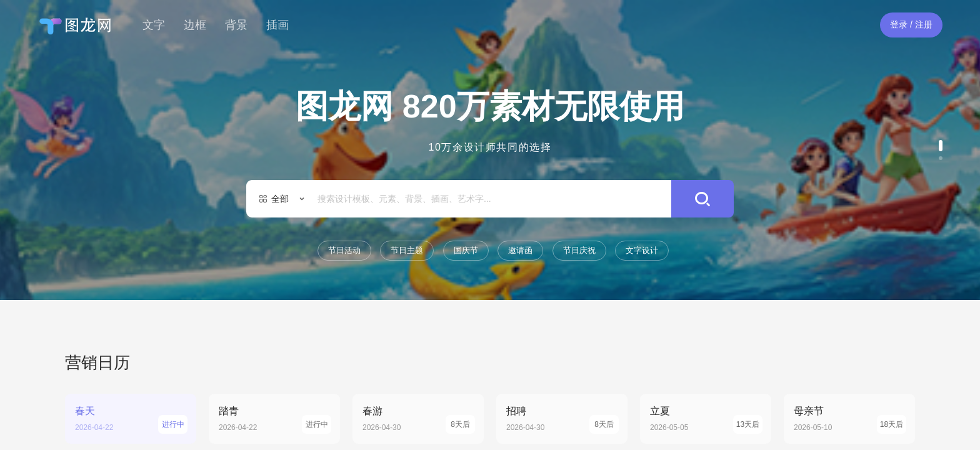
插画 (277, 25)
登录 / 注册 (911, 24)
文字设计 (642, 250)
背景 (236, 25)
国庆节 (466, 250)
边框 (195, 25)
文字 (154, 25)
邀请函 (520, 250)
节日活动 (344, 250)
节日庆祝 (579, 250)
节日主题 (407, 250)
